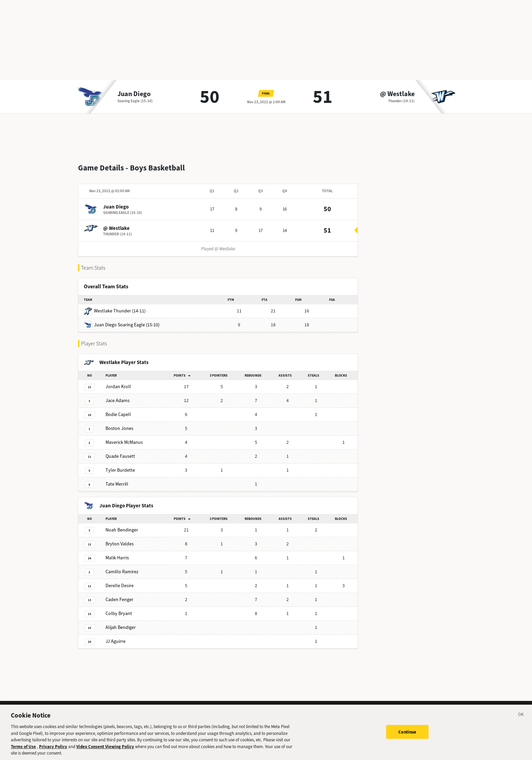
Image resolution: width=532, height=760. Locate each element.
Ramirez (122, 566)
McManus (124, 437)
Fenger (119, 594)
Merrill (117, 479)
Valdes (120, 538)
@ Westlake (397, 94)
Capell (118, 409)
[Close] (521, 719)
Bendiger (121, 622)
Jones (119, 423)
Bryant (119, 608)
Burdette (120, 465)
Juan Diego (134, 94)
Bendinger (122, 524)
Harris (117, 552)
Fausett (120, 451)
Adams (118, 395)
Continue (407, 735)
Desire (120, 580)
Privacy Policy (53, 750)
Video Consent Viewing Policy (105, 750)
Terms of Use (23, 750)
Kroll (118, 381)
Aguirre (116, 636)
